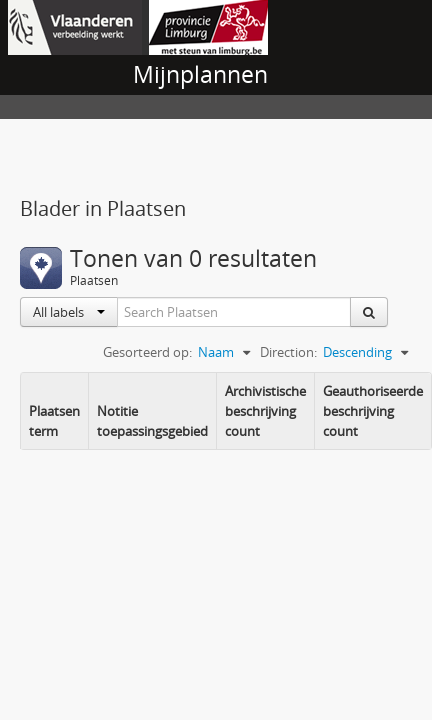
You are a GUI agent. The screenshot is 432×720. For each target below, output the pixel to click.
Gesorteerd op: (147, 352)
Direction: (288, 352)
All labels (69, 312)
